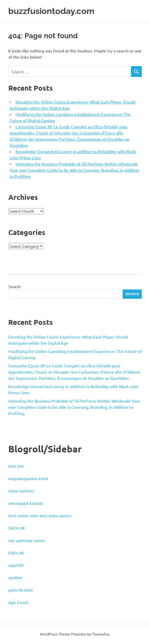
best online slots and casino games (40, 515)
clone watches (21, 491)
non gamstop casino (26, 540)
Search (14, 286)
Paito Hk (16, 553)
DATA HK (17, 528)
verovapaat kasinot (26, 503)
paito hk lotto (21, 590)
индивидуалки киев (28, 478)
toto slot (16, 466)
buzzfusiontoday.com (54, 11)
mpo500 (16, 565)
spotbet (15, 577)
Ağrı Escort (18, 602)
